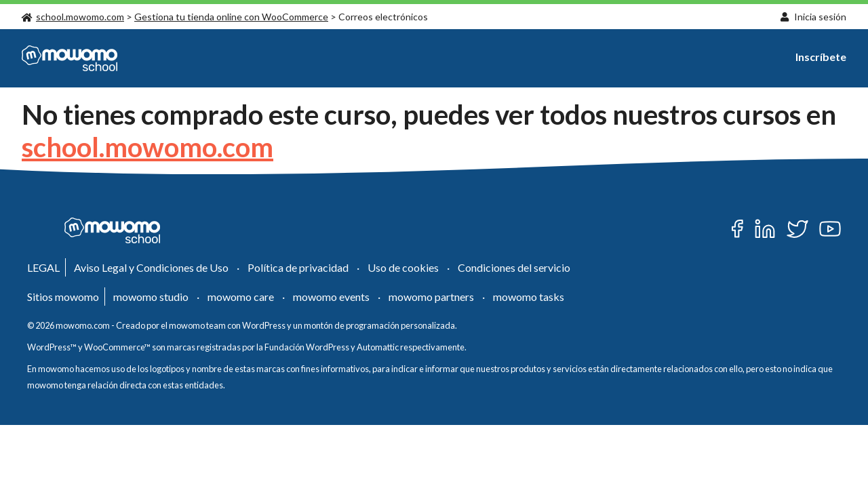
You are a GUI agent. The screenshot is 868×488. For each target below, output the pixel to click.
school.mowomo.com (73, 17)
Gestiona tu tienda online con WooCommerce (231, 17)
